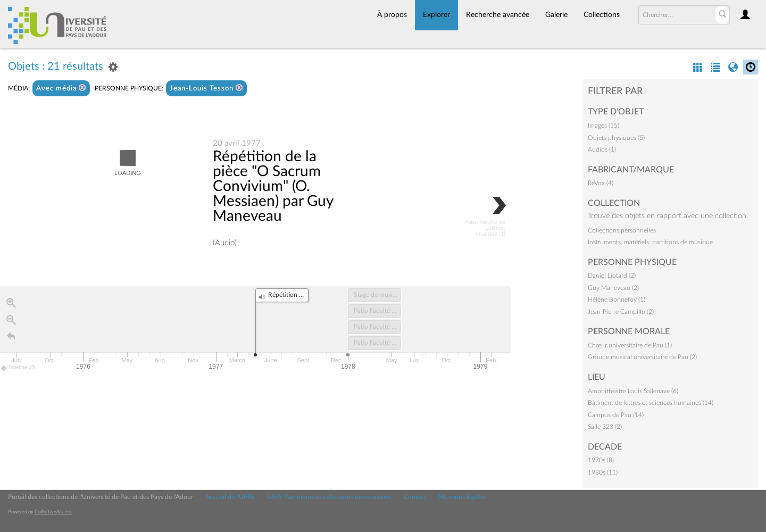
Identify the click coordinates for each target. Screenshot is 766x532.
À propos (392, 15)
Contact (415, 497)
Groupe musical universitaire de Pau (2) (642, 357)
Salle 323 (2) (605, 427)
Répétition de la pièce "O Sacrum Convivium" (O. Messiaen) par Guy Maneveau (273, 186)
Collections (602, 15)
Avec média (61, 88)
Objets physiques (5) (616, 138)
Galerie (556, 15)
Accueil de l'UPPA (230, 497)
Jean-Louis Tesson (206, 88)
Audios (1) (602, 149)
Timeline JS (18, 368)
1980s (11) (603, 472)
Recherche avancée (498, 15)
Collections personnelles (622, 230)
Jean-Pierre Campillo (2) (621, 312)
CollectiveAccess (53, 512)
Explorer (436, 15)
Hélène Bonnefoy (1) (617, 300)
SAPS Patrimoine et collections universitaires (329, 497)
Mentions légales (462, 497)
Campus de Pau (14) (616, 415)
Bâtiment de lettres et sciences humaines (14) (651, 403)
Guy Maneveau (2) (613, 288)
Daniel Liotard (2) (612, 276)
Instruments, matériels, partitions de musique (650, 242)
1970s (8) (601, 460)
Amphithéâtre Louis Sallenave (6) (633, 391)
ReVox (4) (601, 183)
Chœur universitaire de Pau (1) (630, 345)
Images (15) (603, 126)
